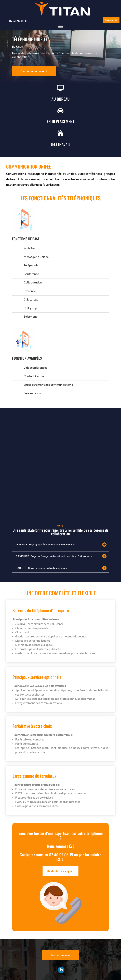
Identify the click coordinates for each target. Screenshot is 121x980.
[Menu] (61, 26)
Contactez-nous (60, 955)
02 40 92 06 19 (18, 21)
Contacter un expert (34, 71)
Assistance (111, 20)
